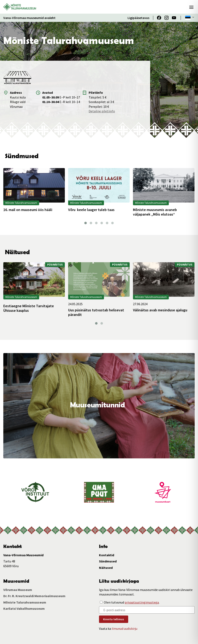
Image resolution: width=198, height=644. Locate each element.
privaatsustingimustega (142, 602)
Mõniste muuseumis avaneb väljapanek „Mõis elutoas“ (155, 212)
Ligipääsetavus (138, 18)
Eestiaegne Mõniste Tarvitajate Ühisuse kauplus (29, 308)
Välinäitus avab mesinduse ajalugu (160, 310)
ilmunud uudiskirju (124, 629)
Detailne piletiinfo (102, 111)
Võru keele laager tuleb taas (91, 210)
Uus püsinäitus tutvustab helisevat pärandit (96, 312)
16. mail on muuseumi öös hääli (28, 210)
